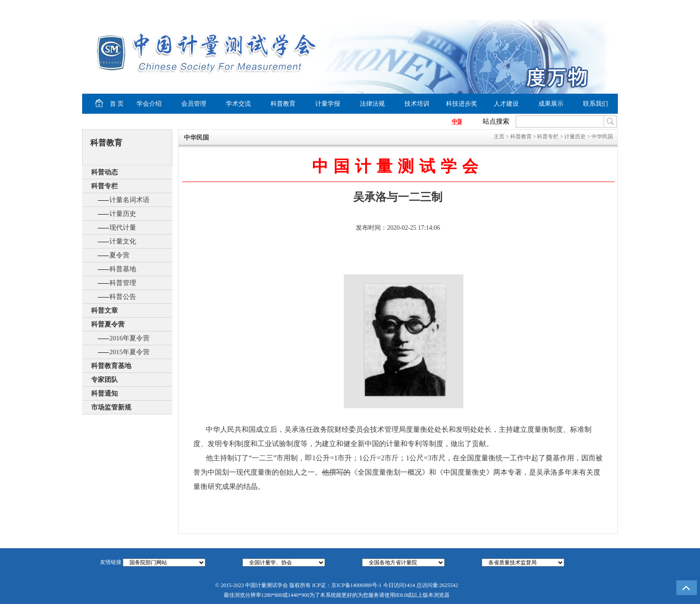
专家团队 (104, 380)
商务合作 (598, 7)
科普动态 (104, 172)
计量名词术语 (129, 200)
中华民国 (602, 137)
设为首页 (538, 7)
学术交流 (238, 104)
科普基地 (123, 269)
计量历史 (123, 214)
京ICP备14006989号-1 (356, 585)
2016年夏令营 (129, 338)
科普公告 (123, 297)
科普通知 (104, 393)
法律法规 (372, 104)
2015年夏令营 (129, 352)
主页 (499, 137)
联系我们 (596, 104)
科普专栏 (104, 186)
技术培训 (417, 104)
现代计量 (123, 228)
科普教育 (283, 104)
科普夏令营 (108, 324)
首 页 (103, 104)
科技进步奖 (462, 104)
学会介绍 (149, 104)
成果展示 (551, 104)
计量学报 (328, 104)
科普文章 (104, 310)
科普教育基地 (111, 366)
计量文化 (123, 241)
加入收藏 (571, 7)
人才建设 (506, 104)
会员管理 (194, 104)
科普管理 (123, 283)
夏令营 (119, 255)
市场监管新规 (111, 407)
